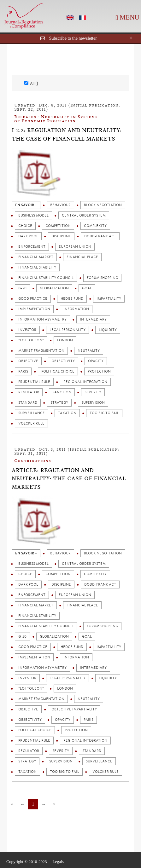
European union (75, 247)
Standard (28, 403)
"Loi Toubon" (31, 340)
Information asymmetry (42, 319)
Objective (28, 361)
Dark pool (28, 236)
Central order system (84, 215)
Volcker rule (31, 423)
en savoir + (26, 205)
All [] (31, 83)
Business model (33, 215)
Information (76, 309)
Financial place (82, 257)
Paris (23, 371)
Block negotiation (103, 205)
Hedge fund (72, 299)
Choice (25, 226)
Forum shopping (102, 278)
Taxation (67, 413)
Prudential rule (34, 382)
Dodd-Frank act (100, 236)
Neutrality (89, 351)
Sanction (62, 392)
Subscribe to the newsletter (73, 38)
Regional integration (85, 382)
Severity (93, 392)
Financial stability (37, 267)
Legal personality (68, 330)
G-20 (22, 288)
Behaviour (60, 205)
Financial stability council (46, 278)
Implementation (34, 309)
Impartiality (109, 299)
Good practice (33, 299)
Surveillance (32, 413)
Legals (58, 862)
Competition (58, 226)
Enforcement (32, 247)
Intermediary (93, 319)
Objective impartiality (74, 709)
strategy (59, 403)
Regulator (29, 392)
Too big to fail (104, 413)
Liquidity (108, 330)
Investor (27, 330)
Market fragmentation (41, 351)
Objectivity (63, 361)
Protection (99, 371)
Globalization (54, 288)
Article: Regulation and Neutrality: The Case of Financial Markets (69, 479)
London (65, 340)
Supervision (93, 403)
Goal (87, 288)
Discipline (61, 236)
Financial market (36, 257)
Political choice (58, 371)
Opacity (96, 361)
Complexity (95, 226)
